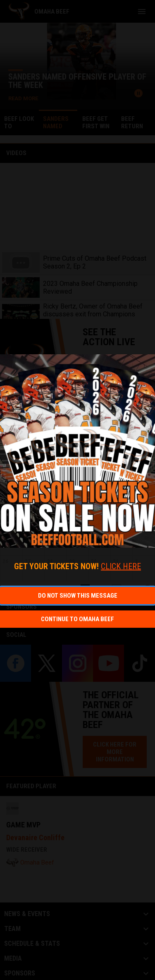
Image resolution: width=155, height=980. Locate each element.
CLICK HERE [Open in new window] (121, 566)
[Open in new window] (77, 451)
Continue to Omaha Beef (77, 619)
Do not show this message (78, 596)
